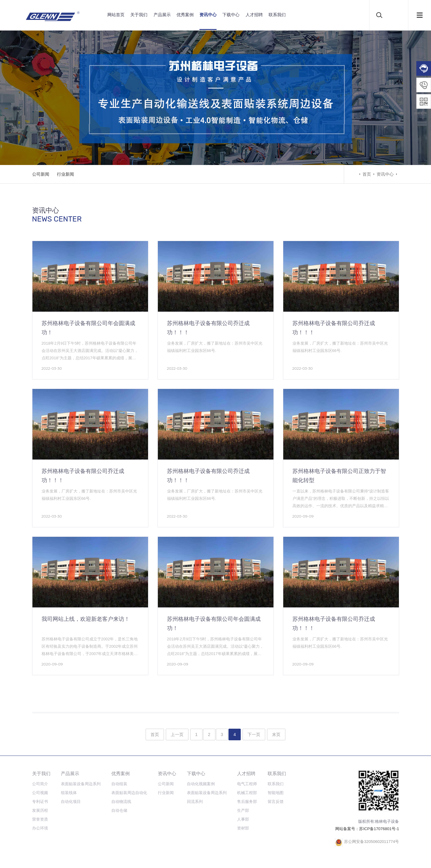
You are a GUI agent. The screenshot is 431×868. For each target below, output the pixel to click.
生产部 (243, 810)
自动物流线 (121, 802)
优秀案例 (185, 15)
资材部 (243, 828)
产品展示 (162, 15)
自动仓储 (119, 810)
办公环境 (40, 828)
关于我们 (139, 15)
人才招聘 (254, 15)
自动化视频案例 (201, 784)
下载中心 (231, 15)
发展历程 (40, 810)
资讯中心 (208, 15)
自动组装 (119, 784)
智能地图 (276, 793)
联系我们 (277, 15)
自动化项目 (71, 802)
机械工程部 (247, 793)
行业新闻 (65, 174)
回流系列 (195, 802)
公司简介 (40, 784)
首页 (367, 174)
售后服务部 (247, 802)
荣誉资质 (40, 819)
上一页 (177, 734)
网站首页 (116, 15)
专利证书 (40, 802)
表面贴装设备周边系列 (81, 784)
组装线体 (69, 793)
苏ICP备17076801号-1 (379, 829)
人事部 (243, 819)
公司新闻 (41, 174)
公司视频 (40, 793)
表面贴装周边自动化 (129, 793)
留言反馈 (276, 802)
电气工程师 (247, 784)
